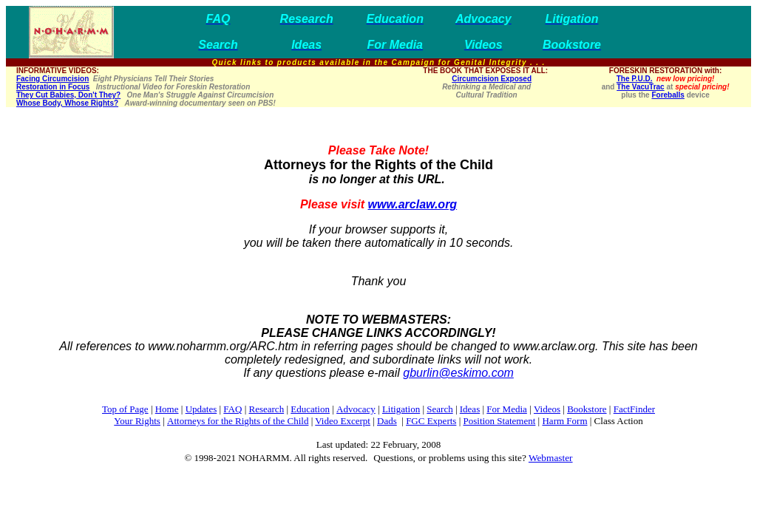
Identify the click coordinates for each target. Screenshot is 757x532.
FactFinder (634, 409)
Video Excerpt (343, 421)
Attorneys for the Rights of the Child (238, 421)
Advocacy (356, 409)
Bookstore (587, 409)
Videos (547, 409)
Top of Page (125, 409)
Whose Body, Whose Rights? (67, 103)
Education (310, 409)
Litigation (401, 409)
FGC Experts (431, 421)
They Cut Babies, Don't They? (68, 95)
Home (167, 409)
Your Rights (137, 421)
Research (267, 409)
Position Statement (499, 421)
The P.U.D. (635, 79)
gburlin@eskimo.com (458, 373)
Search (439, 409)
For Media (507, 409)
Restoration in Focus (53, 87)
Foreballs (668, 95)
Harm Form (564, 421)
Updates (201, 409)
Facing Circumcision (52, 79)
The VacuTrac (640, 87)
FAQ (232, 409)
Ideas (470, 409)
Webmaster (551, 458)
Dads (387, 421)
